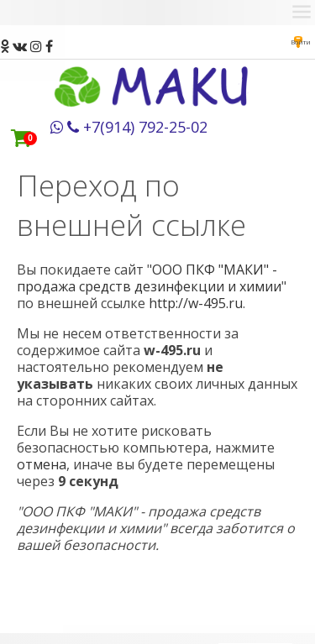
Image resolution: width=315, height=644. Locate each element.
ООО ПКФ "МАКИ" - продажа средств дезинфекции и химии (149, 278)
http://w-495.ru (196, 303)
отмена (42, 464)
